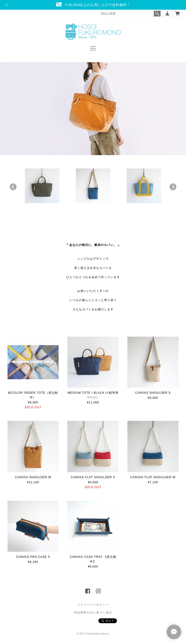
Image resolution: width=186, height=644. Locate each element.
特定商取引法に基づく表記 (93, 613)
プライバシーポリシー (93, 605)
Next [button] (173, 187)
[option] (42, 186)
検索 (157, 14)
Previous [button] (13, 187)
